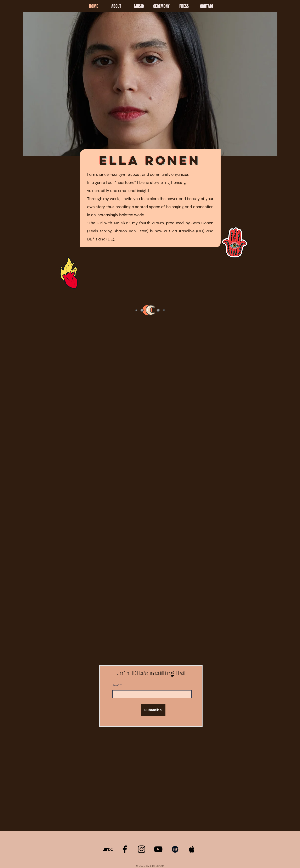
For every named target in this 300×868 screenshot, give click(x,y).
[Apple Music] (192, 849)
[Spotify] (175, 849)
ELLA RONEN (150, 160)
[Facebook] (125, 849)
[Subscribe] (153, 710)
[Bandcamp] (108, 849)
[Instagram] (141, 849)
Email (116, 686)
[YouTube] (158, 849)
